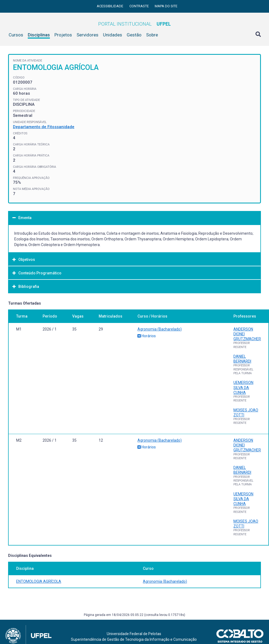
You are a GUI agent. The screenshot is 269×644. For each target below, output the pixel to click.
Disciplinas (39, 35)
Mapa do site (166, 6)
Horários (147, 336)
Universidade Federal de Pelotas (134, 634)
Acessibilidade (110, 6)
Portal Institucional (134, 24)
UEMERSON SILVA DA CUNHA (243, 387)
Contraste (139, 6)
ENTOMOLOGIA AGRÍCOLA (39, 581)
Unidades (113, 35)
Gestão (134, 35)
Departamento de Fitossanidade (44, 127)
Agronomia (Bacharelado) (160, 329)
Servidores (87, 35)
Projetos (63, 35)
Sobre (152, 35)
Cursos (16, 35)
